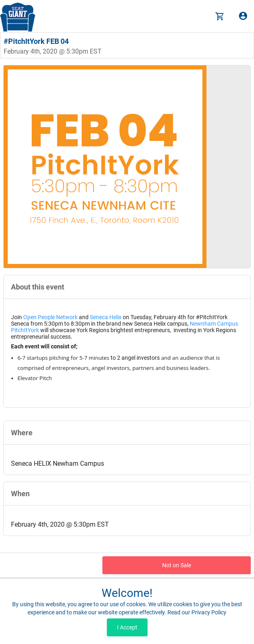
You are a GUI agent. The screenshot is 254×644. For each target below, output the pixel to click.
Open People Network (50, 317)
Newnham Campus (214, 324)
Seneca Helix (106, 317)
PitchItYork (25, 330)
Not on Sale (177, 565)
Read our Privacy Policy (197, 612)
